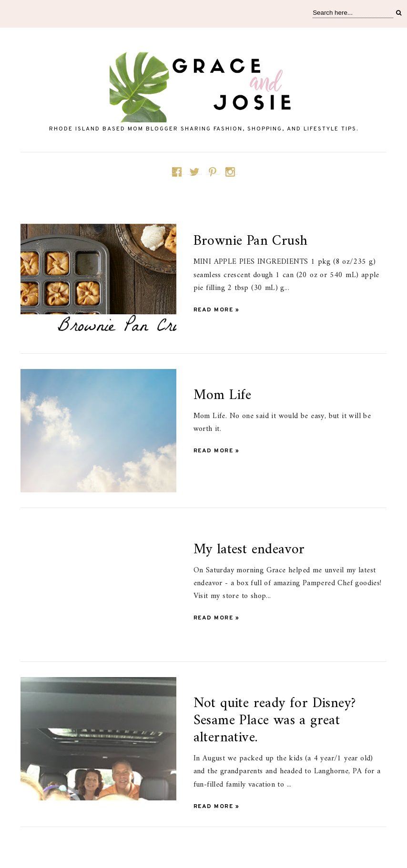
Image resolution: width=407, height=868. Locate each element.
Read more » (217, 310)
